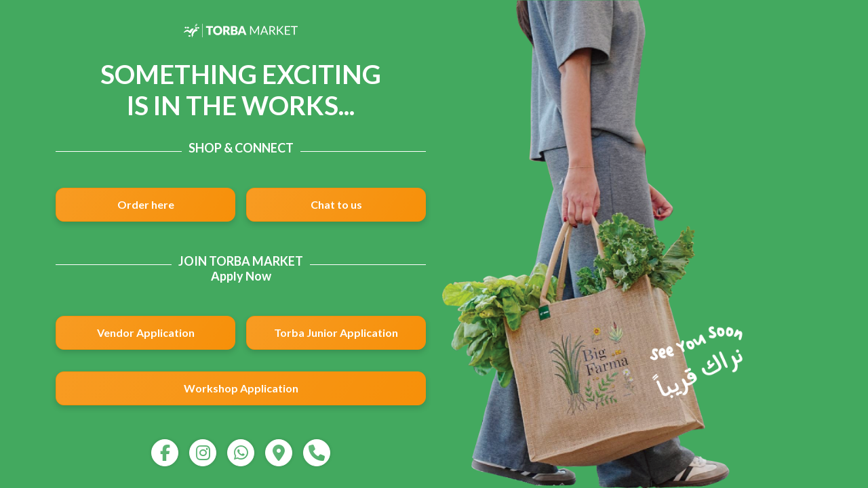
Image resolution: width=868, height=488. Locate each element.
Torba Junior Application (336, 332)
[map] (279, 453)
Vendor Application (146, 332)
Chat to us (336, 204)
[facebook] (165, 453)
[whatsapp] (241, 453)
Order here (146, 204)
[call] (317, 453)
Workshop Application (241, 388)
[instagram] (203, 453)
